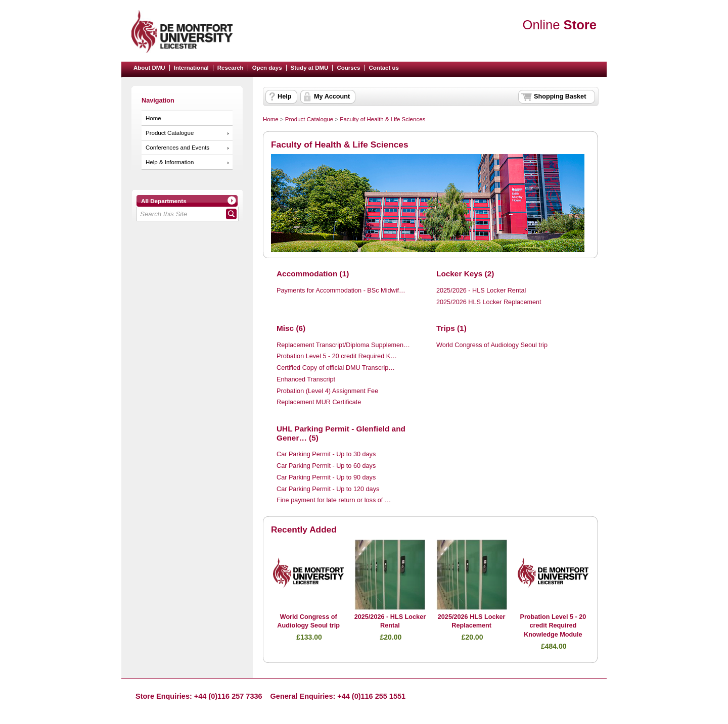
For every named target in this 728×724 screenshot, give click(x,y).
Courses (348, 68)
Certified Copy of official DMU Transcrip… (336, 368)
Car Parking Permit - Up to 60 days (326, 466)
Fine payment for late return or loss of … (334, 500)
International (191, 68)
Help (284, 96)
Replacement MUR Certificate (319, 402)
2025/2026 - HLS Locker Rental (481, 291)
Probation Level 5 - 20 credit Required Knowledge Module (553, 626)
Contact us (384, 68)
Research (231, 68)
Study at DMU (310, 68)
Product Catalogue (170, 133)
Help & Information (170, 162)
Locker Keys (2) (465, 274)
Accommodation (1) (313, 274)
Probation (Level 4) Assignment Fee (327, 391)
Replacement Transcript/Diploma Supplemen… (343, 345)
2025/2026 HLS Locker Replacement (489, 302)
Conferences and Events (177, 148)
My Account (332, 96)
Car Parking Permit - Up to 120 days (328, 489)
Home (153, 118)
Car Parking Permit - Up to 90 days (326, 477)
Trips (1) (451, 328)
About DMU (149, 68)
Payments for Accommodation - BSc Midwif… (341, 291)
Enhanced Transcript (306, 379)
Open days (267, 68)
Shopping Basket (560, 96)
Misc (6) (291, 328)
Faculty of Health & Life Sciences (382, 119)
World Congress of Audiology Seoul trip (492, 345)
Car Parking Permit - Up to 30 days (326, 454)
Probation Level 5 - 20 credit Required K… (337, 356)
